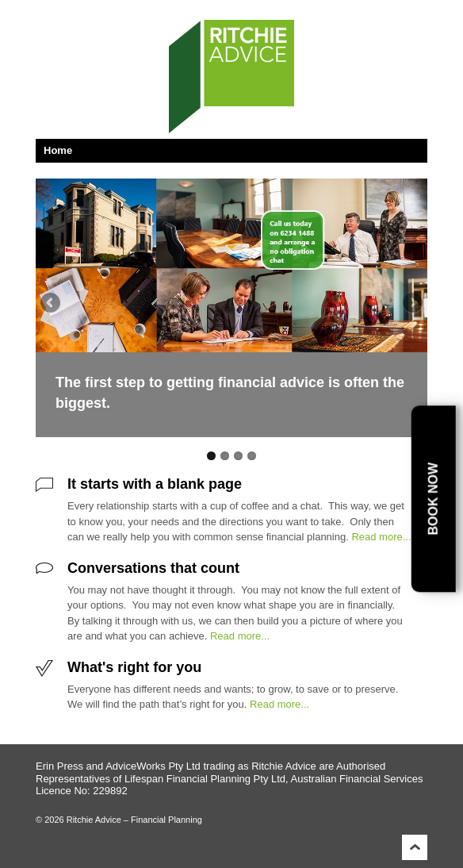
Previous (52, 304)
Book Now (432, 499)
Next (411, 304)
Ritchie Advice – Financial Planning (133, 820)
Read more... (381, 537)
